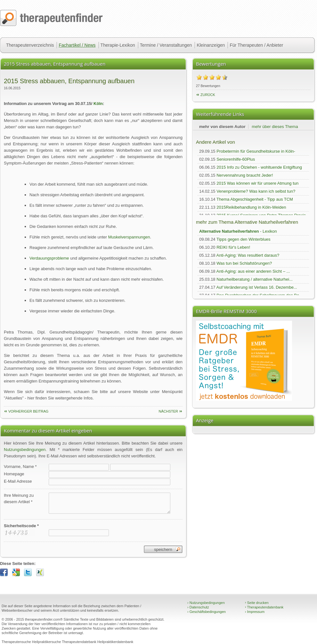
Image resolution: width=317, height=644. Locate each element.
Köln (98, 104)
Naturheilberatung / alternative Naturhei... (255, 279)
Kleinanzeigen (211, 45)
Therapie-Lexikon (118, 45)
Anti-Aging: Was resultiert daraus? (248, 255)
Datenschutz (198, 607)
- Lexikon (238, 231)
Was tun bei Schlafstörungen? (244, 263)
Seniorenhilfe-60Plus (236, 159)
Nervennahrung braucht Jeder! (245, 175)
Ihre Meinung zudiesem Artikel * (19, 499)
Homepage (14, 474)
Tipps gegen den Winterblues (244, 239)
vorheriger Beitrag (28, 411)
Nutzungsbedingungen (25, 450)
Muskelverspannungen (129, 237)
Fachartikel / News (77, 45)
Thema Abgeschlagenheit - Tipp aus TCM (255, 199)
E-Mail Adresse (18, 481)
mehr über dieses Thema (275, 127)
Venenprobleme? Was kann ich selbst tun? (256, 191)
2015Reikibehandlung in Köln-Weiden (251, 207)
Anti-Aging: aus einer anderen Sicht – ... (253, 271)
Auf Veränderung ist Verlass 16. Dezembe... (257, 287)
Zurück (208, 95)
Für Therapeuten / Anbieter (256, 45)
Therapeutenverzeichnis (30, 45)
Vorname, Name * (20, 467)
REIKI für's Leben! (233, 247)
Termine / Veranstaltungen (166, 45)
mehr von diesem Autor (222, 127)
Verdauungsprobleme (49, 258)
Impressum (255, 612)
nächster (168, 411)
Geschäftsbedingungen (207, 612)
